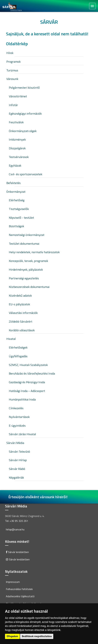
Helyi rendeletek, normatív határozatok (34, 252)
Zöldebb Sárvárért (21, 321)
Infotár (13, 105)
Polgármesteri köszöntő (24, 88)
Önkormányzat (16, 192)
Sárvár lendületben (17, 552)
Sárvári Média (15, 443)
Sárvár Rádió (17, 469)
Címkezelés (16, 408)
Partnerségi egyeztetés (24, 278)
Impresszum (13, 582)
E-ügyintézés (17, 426)
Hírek (10, 53)
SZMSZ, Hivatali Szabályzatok (28, 365)
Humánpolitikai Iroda (22, 399)
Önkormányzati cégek (23, 131)
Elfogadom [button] (12, 636)
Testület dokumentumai (24, 244)
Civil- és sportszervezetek (26, 174)
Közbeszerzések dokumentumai (29, 287)
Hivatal (11, 339)
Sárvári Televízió (19, 452)
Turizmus (12, 70)
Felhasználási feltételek (19, 589)
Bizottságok (17, 226)
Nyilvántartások (19, 417)
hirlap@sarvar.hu (15, 529)
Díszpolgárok (17, 148)
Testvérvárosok (19, 157)
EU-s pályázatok (19, 304)
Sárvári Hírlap (18, 460)
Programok (13, 62)
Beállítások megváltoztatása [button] (37, 636)
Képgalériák (16, 478)
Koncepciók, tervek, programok (28, 261)
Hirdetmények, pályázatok (26, 270)
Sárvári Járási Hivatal (22, 434)
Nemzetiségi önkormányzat (27, 235)
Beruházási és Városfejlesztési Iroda (32, 373)
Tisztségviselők (19, 209)
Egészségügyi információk (25, 114)
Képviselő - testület (21, 218)
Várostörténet (18, 96)
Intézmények (17, 140)
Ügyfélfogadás (18, 356)
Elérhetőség (17, 200)
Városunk (12, 79)
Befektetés (13, 183)
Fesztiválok (16, 122)
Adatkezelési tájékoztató (20, 596)
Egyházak (15, 165)
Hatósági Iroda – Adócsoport (27, 391)
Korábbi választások (22, 330)
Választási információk (23, 313)
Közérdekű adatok (20, 296)
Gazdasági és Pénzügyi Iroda (27, 382)
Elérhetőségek (18, 347)
